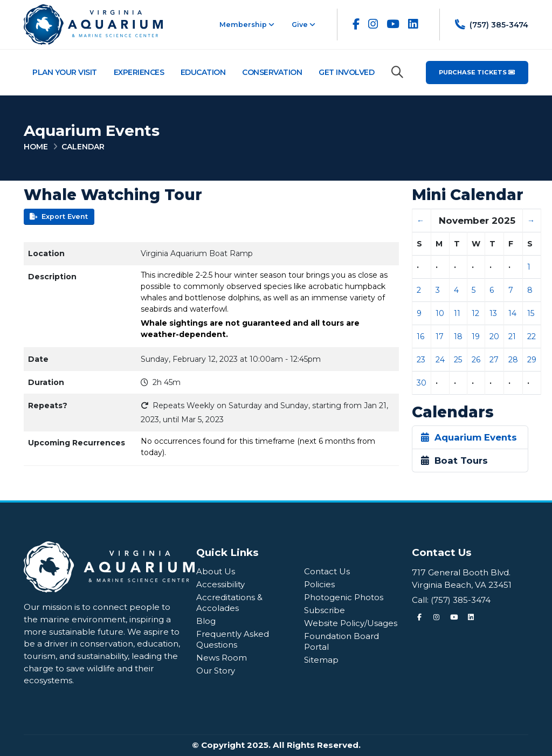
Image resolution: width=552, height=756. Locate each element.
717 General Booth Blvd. (461, 572)
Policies (319, 584)
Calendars (453, 412)
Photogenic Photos (344, 597)
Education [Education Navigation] (203, 72)
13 (493, 313)
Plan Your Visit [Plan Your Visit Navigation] (65, 72)
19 (476, 336)
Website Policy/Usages (351, 623)
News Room (222, 658)
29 (532, 360)
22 (532, 336)
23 (421, 360)
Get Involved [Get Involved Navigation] (346, 72)
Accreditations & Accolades (230, 603)
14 (512, 313)
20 (494, 336)
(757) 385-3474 (461, 600)
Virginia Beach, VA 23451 (462, 585)
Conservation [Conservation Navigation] (272, 72)
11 (457, 313)
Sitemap (322, 660)
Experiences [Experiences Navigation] (139, 72)
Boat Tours (454, 461)
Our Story (216, 671)
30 (422, 383)
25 (458, 360)
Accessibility (220, 584)
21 (512, 336)
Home (36, 147)
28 (513, 360)
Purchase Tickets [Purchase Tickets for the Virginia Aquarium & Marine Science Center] (477, 72)
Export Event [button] (59, 217)
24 (440, 360)
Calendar (83, 147)
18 (458, 336)
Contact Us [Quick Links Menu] (442, 552)
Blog (206, 621)
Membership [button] (247, 25)
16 (420, 336)
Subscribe (325, 610)
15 (531, 313)
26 (476, 360)
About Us (216, 571)
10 (440, 313)
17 (440, 336)
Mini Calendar (468, 195)
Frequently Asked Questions (233, 639)
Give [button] (303, 25)
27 (494, 360)
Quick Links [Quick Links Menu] (227, 552)
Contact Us (327, 571)
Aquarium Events (469, 437)
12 (475, 313)
